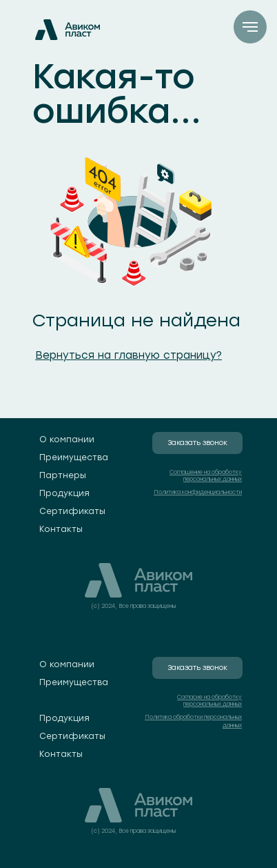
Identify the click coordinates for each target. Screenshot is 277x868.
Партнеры (63, 475)
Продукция (64, 493)
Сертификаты (72, 511)
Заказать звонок (197, 443)
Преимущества (74, 457)
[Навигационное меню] (250, 27)
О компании (67, 440)
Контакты (61, 529)
